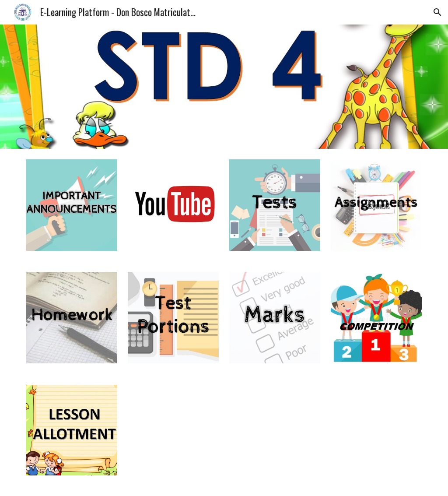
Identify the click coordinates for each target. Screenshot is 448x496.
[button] (437, 12)
